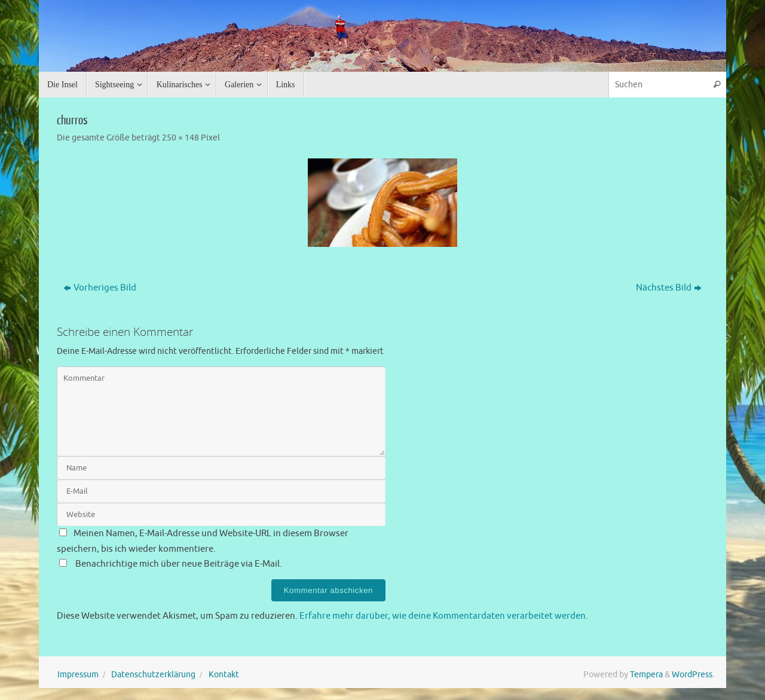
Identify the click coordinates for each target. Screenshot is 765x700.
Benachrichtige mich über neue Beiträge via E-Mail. (179, 564)
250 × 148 (180, 138)
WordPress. (693, 675)
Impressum (78, 675)
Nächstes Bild (669, 288)
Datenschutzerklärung (153, 675)
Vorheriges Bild (100, 288)
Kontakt (224, 675)
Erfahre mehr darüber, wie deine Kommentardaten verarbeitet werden (443, 616)
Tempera (646, 675)
